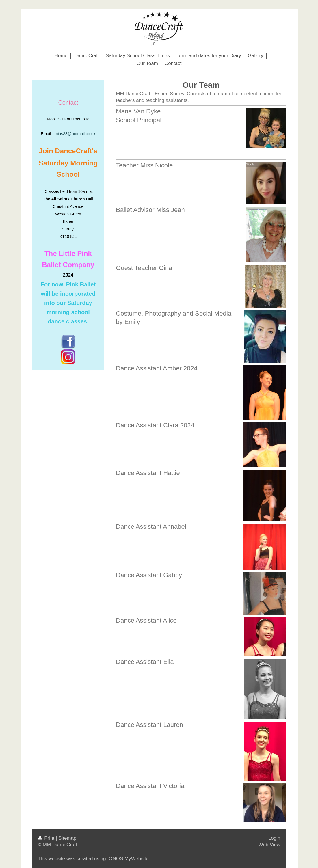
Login (274, 838)
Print (47, 838)
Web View (269, 845)
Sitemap (67, 838)
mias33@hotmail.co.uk (75, 134)
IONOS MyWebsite (128, 859)
